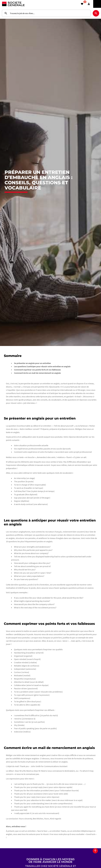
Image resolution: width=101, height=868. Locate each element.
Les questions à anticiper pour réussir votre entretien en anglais (42, 378)
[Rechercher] (96, 13)
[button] (89, 4)
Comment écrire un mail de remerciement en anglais (37, 384)
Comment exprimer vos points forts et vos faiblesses (37, 381)
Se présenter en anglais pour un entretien (32, 374)
